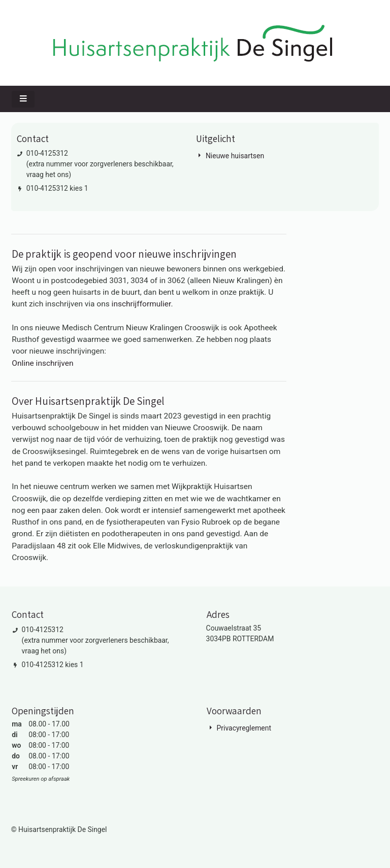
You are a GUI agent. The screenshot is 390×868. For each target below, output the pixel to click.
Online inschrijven (42, 363)
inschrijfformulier (141, 304)
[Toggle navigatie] (23, 99)
